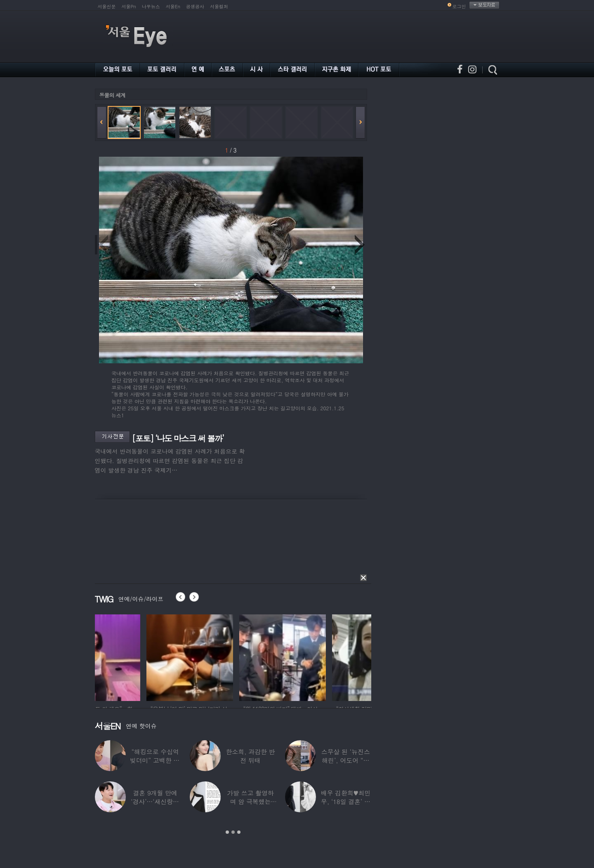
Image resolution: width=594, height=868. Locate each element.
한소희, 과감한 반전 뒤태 (250, 756)
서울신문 (107, 6)
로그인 (459, 6)
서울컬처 (219, 6)
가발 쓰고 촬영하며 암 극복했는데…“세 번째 (250, 801)
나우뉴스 (151, 6)
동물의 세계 (112, 95)
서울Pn (129, 6)
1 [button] (227, 832)
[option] (138, 656)
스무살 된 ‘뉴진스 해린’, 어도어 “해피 (346, 760)
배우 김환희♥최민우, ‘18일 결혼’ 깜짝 (346, 801)
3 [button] (239, 832)
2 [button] (233, 832)
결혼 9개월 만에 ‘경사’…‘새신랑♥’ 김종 (155, 801)
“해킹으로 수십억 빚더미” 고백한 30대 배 (155, 760)
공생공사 (195, 6)
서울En (173, 6)
